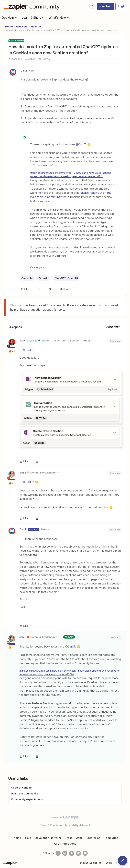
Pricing (17, 838)
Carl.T (24, 71)
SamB (23, 473)
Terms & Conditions (51, 825)
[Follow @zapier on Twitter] (78, 853)
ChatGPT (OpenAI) (66, 278)
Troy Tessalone (28, 341)
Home (9, 27)
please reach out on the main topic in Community (58, 691)
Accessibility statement (77, 825)
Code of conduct (22, 788)
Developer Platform (48, 838)
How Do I (37, 27)
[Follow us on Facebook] (58, 853)
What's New (59, 17)
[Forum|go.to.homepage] (33, 6)
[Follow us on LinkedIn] (65, 853)
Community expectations (27, 799)
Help (28, 838)
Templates (111, 838)
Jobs (79, 838)
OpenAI (44, 278)
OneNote (27, 278)
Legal (109, 863)
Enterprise (93, 838)
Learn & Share (33, 17)
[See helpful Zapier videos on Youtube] (85, 853)
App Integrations (65, 844)
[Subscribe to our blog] (72, 853)
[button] (106, 6)
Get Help (10, 17)
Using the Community (25, 794)
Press (69, 838)
